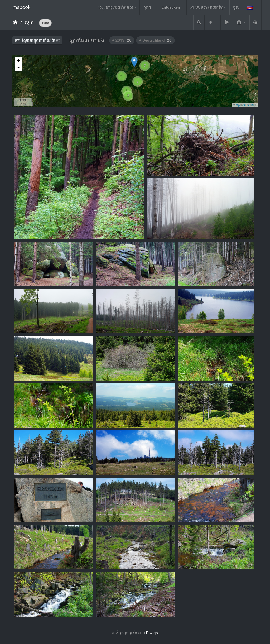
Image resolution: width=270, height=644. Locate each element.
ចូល (236, 7)
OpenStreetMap (246, 105)
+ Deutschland (155, 40)
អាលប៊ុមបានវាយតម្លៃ (207, 7)
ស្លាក (147, 7)
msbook (22, 7)
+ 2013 (122, 40)
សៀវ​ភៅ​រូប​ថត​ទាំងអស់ (116, 7)
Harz (45, 23)
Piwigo (152, 633)
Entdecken (171, 7)
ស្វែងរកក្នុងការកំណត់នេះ (37, 40)
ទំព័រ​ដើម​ (15, 22)
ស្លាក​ (29, 22)
